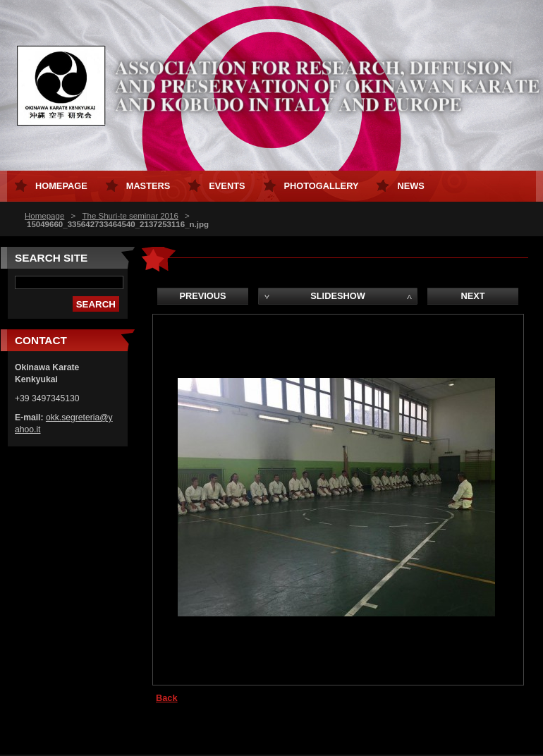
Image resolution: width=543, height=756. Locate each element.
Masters (148, 186)
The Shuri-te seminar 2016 (130, 216)
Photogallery (322, 186)
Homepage (44, 216)
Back (167, 698)
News (410, 186)
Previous (202, 296)
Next (472, 296)
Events (227, 186)
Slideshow (338, 296)
